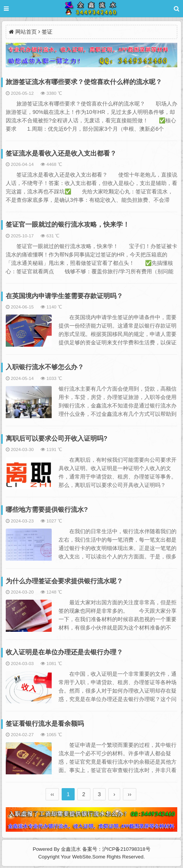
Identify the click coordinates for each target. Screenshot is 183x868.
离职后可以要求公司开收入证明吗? (56, 439)
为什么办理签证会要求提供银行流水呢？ (64, 581)
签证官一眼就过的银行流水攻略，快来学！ (68, 225)
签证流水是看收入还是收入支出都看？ (61, 153)
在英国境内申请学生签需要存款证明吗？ (64, 296)
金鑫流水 (71, 849)
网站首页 (26, 32)
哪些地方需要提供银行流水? (47, 510)
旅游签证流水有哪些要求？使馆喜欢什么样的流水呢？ (84, 82)
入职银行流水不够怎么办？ (45, 367)
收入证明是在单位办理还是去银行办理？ (64, 652)
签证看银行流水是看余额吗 (45, 724)
